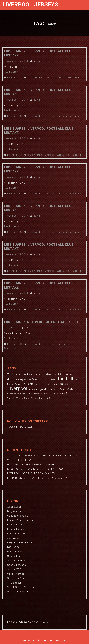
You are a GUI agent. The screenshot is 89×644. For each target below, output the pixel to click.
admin (37, 61)
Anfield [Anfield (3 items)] (24, 374)
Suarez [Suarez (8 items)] (70, 393)
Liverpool (50, 77)
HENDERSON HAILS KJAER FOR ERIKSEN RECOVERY (37, 478)
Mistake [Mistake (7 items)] (72, 389)
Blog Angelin (15, 511)
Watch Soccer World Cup (22, 587)
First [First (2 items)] (46, 380)
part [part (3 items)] (19, 394)
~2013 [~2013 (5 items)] (49, 398)
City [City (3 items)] (54, 374)
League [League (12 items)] (63, 384)
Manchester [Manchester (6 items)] (51, 389)
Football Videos (16, 529)
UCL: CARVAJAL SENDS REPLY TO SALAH (31, 465)
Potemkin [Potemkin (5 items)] (27, 394)
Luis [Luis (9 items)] (30, 389)
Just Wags (13, 538)
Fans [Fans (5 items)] (34, 379)
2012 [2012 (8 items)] (11, 374)
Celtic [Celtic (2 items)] (40, 375)
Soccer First (14, 556)
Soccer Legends (17, 565)
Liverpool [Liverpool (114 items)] (17, 388)
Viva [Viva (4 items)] (34, 398)
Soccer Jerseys (16, 560)
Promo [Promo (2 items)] (36, 394)
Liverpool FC (15, 77)
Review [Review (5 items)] (44, 394)
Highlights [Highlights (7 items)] (27, 384)
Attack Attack (15, 507)
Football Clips (15, 525)
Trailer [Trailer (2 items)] (78, 394)
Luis (59, 77)
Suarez (77, 77)
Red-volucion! (15, 551)
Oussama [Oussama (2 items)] (12, 394)
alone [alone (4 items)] (17, 374)
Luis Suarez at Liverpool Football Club (41, 322)
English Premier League (21, 520)
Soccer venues (16, 574)
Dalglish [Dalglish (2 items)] (69, 375)
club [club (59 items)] (61, 374)
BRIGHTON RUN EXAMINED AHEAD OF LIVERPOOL (36, 469)
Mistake (67, 77)
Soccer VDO (14, 569)
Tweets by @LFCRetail (20, 427)
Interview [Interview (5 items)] (46, 384)
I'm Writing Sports (18, 534)
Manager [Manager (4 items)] (38, 389)
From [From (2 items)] (76, 380)
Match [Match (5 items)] (63, 389)
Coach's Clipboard (18, 516)
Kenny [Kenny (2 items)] (54, 384)
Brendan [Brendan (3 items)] (33, 374)
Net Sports (13, 547)
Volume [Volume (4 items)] (41, 398)
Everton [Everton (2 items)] (28, 380)
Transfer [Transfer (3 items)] (12, 398)
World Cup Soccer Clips (21, 591)
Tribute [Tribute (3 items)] (20, 398)
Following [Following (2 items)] (53, 380)
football (39, 77)
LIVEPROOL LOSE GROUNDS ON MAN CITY (31, 473)
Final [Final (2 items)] (40, 380)
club (31, 77)
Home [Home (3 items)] (37, 384)
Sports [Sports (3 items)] (62, 394)
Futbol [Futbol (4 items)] (11, 384)
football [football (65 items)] (66, 379)
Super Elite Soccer (18, 578)
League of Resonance (20, 542)
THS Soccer (14, 583)
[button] (83, 5)
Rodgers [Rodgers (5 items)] (53, 394)
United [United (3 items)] (28, 398)
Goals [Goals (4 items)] (18, 384)
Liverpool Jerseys (30, 5)
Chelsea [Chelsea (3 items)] (47, 374)
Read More (11, 72)
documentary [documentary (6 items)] (15, 379)
